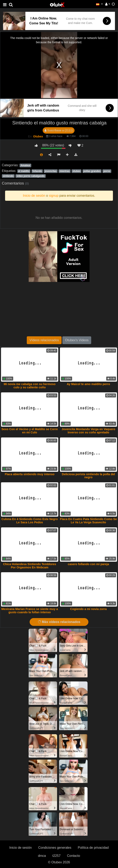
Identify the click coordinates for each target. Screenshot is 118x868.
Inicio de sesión (21, 848)
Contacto (74, 856)
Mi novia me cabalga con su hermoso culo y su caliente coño (30, 386)
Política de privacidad (93, 848)
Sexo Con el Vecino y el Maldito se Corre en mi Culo (30, 431)
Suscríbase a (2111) (59, 130)
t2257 (56, 856)
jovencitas (51, 171)
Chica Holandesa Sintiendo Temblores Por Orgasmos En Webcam (30, 566)
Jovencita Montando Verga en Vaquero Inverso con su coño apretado (88, 431)
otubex (76, 171)
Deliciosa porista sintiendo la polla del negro (89, 476)
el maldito (24, 171)
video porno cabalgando (31, 176)
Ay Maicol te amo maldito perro (88, 384)
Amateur (25, 165)
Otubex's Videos (77, 340)
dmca (42, 856)
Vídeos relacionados (44, 340)
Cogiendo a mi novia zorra (88, 609)
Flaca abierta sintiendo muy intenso (30, 474)
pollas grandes (92, 171)
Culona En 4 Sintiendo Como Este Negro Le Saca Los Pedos (30, 521)
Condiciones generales (55, 848)
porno (107, 171)
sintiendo (8, 176)
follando (37, 171)
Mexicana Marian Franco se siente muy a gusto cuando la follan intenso (30, 611)
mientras (65, 171)
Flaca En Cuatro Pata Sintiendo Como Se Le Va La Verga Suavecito (88, 521)
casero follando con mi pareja (88, 564)
